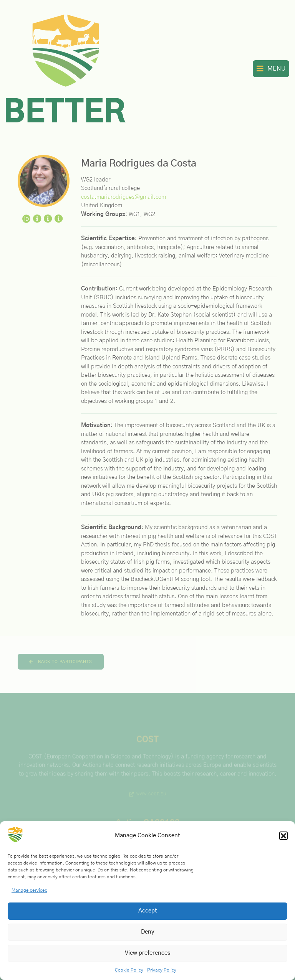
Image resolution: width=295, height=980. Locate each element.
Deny (148, 932)
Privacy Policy (162, 970)
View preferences (148, 953)
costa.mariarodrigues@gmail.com (123, 197)
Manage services (29, 890)
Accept (148, 911)
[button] (283, 836)
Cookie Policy (129, 970)
